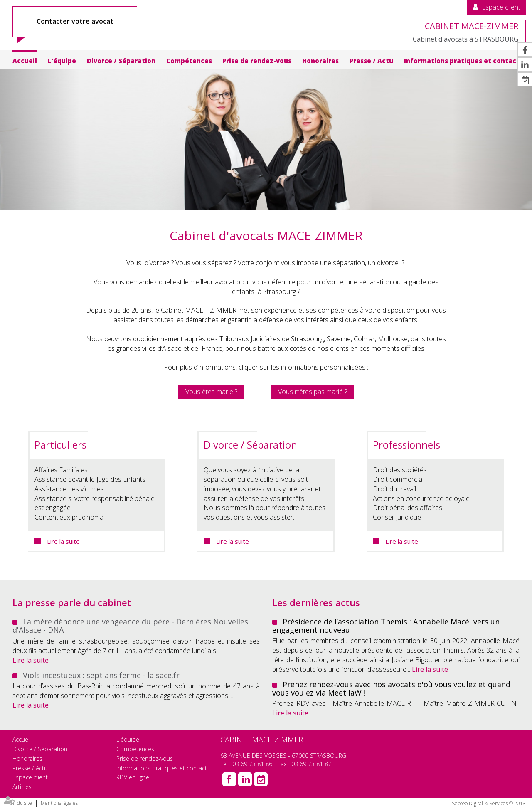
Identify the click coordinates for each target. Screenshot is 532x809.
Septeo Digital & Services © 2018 (489, 803)
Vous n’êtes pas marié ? (313, 392)
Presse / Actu (371, 61)
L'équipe (62, 61)
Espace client (501, 7)
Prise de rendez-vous (257, 61)
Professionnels (406, 445)
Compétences (189, 61)
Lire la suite (63, 541)
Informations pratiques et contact (462, 61)
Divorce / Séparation (121, 61)
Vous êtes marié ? (211, 392)
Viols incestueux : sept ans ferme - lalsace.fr (101, 675)
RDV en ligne (133, 777)
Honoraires (320, 61)
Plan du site (19, 803)
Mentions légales (59, 803)
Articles (22, 787)
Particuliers (60, 445)
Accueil (25, 61)
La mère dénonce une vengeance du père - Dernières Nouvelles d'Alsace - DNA (130, 626)
